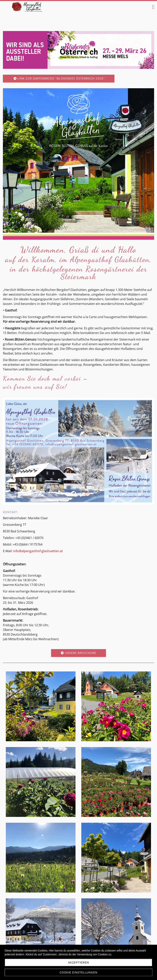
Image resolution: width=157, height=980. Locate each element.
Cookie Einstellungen (78, 972)
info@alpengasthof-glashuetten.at (38, 551)
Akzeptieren (78, 963)
